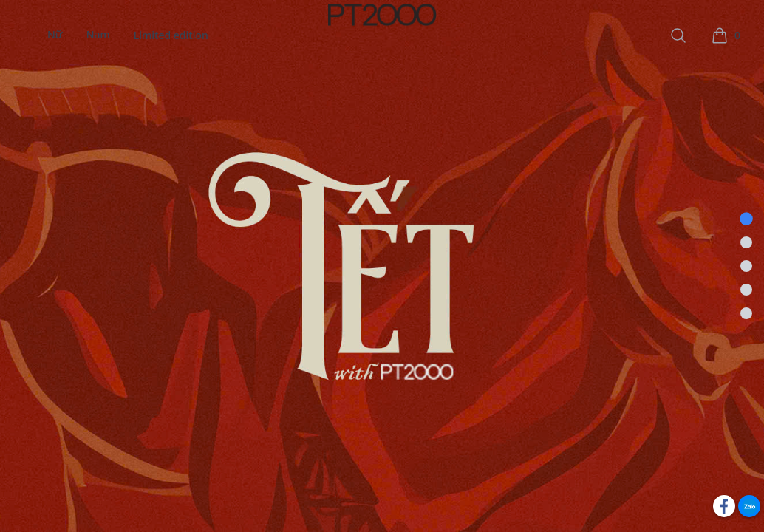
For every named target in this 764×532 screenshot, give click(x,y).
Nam (98, 35)
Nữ (55, 35)
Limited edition (171, 35)
